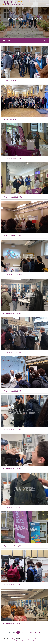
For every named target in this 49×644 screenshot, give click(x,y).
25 (31, 632)
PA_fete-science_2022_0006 (13, 352)
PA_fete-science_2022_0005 (13, 313)
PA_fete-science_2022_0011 (13, 546)
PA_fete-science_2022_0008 (13, 430)
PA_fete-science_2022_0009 (13, 468)
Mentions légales (26, 639)
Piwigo (14, 639)
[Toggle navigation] (45, 3)
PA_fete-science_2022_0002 (13, 197)
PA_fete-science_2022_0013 (13, 623)
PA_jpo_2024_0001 (9, 119)
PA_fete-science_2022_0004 (13, 275)
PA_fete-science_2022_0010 (13, 507)
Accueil (4, 41)
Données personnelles (29, 641)
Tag (8, 41)
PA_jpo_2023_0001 (9, 81)
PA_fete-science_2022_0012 (13, 585)
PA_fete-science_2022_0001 (13, 158)
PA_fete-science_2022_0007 (13, 391)
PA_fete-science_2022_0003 (13, 236)
